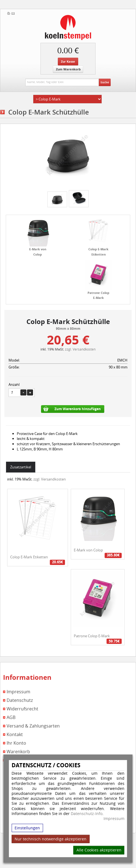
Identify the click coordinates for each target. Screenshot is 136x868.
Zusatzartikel (21, 467)
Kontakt (15, 735)
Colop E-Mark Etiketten (29, 557)
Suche (105, 82)
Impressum (114, 819)
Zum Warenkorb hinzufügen (78, 409)
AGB (11, 717)
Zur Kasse (68, 61)
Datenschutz (20, 700)
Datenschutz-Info (87, 813)
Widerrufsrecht (22, 709)
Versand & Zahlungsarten (33, 726)
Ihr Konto (16, 743)
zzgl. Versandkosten (80, 349)
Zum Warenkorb (68, 69)
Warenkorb (18, 752)
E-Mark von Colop (88, 550)
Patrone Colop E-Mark (92, 636)
